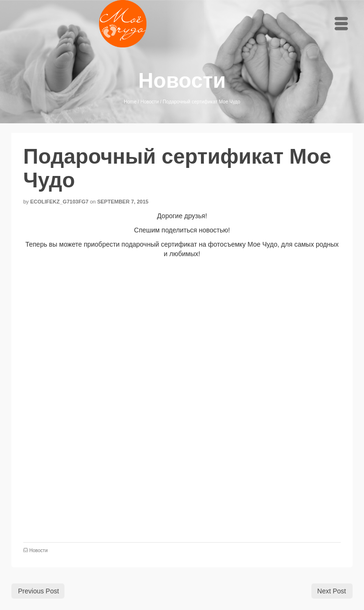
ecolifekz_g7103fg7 (59, 202)
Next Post (332, 591)
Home (130, 102)
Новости (150, 102)
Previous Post (38, 591)
